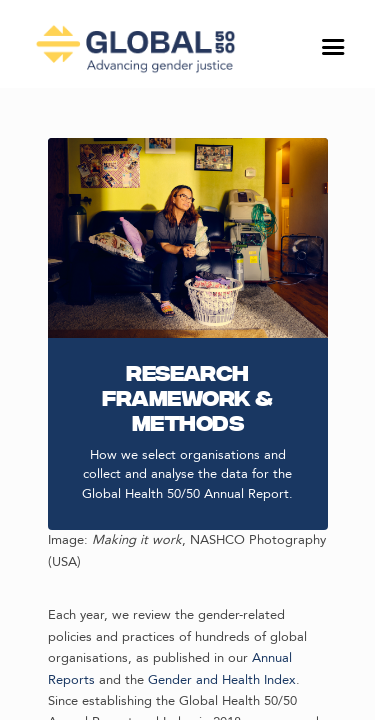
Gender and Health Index (222, 680)
